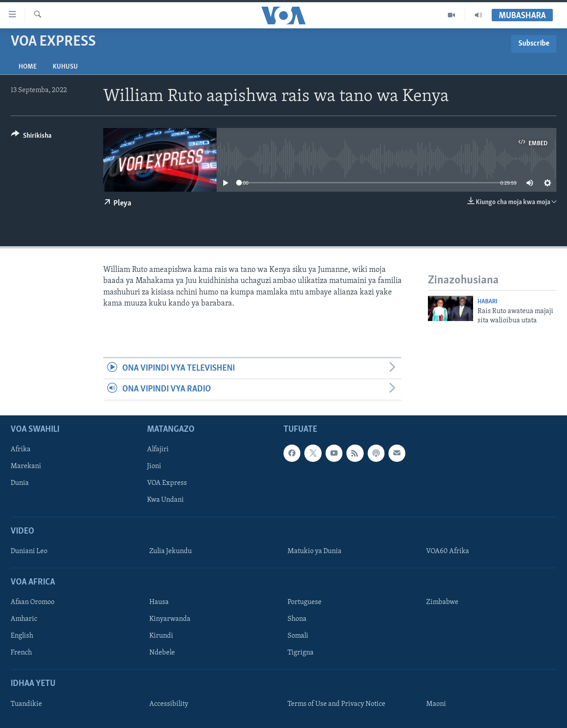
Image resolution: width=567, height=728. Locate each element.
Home (28, 67)
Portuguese (305, 602)
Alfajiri (158, 449)
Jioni (154, 466)
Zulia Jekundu (171, 551)
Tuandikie (26, 704)
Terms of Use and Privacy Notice (336, 704)
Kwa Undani (165, 500)
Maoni (436, 704)
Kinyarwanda (170, 619)
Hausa (159, 602)
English (22, 636)
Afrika (21, 449)
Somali (298, 636)
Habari (487, 302)
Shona (297, 619)
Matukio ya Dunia (315, 551)
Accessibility (169, 704)
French (21, 653)
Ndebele (162, 653)
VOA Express (167, 483)
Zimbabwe (442, 602)
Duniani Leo (29, 551)
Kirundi (161, 636)
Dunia (20, 483)
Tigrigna (301, 653)
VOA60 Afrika (448, 551)
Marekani (26, 466)
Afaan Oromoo (33, 602)
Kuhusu (65, 67)
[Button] (31, 137)
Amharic (24, 619)
